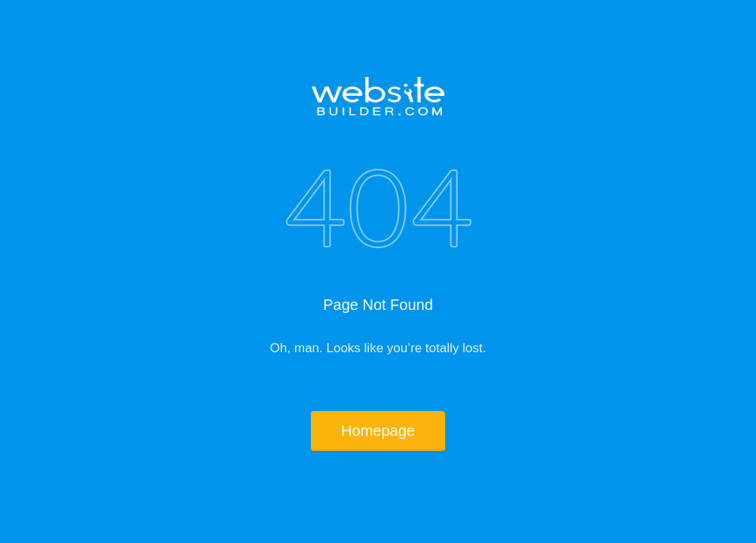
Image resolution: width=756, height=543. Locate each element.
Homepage (378, 431)
